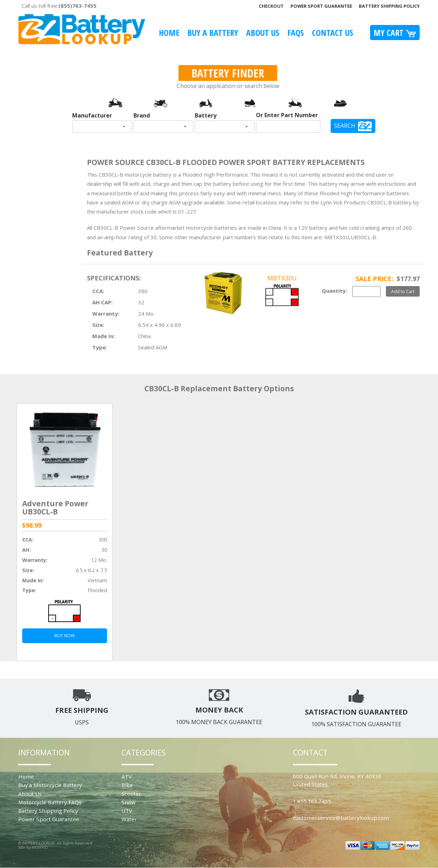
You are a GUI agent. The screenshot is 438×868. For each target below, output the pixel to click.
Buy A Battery (213, 33)
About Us (263, 33)
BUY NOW (65, 636)
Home (169, 33)
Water (129, 819)
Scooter (131, 794)
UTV (127, 811)
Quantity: (334, 291)
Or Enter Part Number (287, 115)
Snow (129, 802)
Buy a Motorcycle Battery (50, 785)
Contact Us (333, 33)
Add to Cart (403, 291)
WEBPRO (40, 847)
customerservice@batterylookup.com (341, 818)
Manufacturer (92, 115)
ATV (127, 777)
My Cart (395, 33)
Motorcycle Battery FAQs (50, 802)
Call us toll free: (59, 6)
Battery (206, 115)
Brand (142, 115)
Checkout (271, 6)
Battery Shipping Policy (389, 6)
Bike (127, 785)
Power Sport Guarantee (321, 6)
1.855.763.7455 (312, 801)
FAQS (296, 33)
